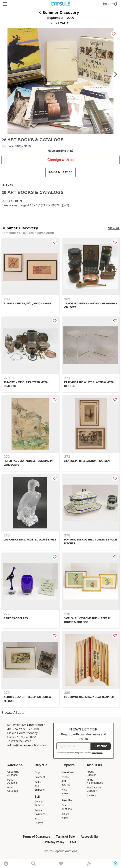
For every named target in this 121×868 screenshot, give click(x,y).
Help (106, 4)
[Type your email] (74, 746)
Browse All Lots (13, 713)
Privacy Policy (97, 753)
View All (114, 228)
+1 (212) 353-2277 (19, 741)
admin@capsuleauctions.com (27, 745)
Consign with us (60, 160)
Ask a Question (60, 172)
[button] (5, 4)
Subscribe (101, 746)
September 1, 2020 (61, 18)
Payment (40, 777)
